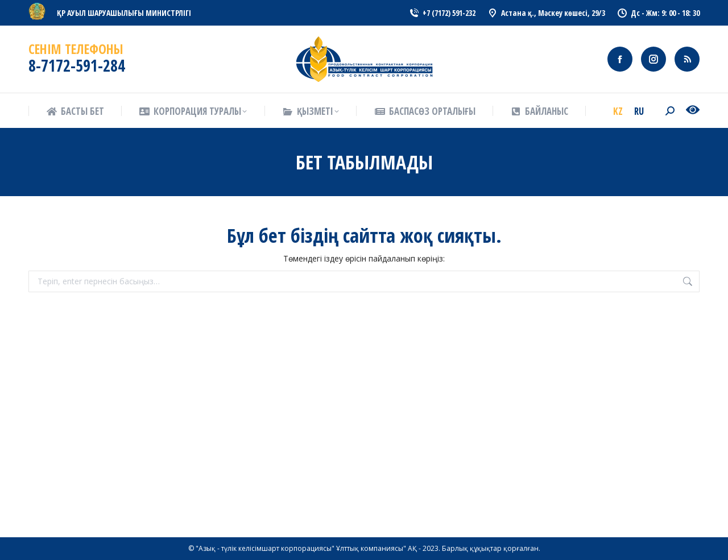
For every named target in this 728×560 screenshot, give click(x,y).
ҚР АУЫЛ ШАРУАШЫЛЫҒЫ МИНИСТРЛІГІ (124, 13)
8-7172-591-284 (77, 65)
